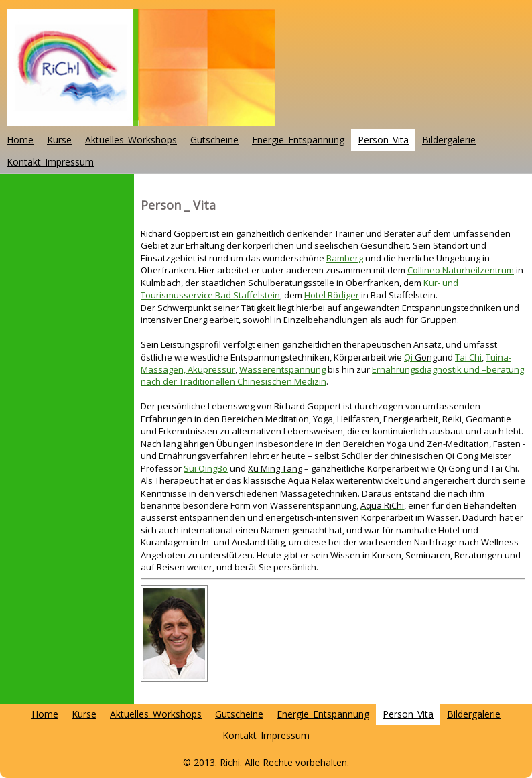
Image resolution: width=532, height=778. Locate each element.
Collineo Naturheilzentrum (461, 270)
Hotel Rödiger (332, 295)
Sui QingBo (206, 468)
